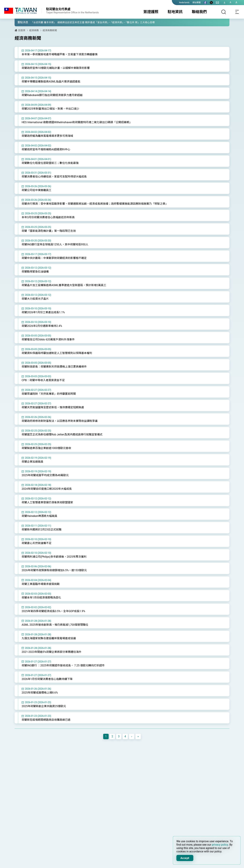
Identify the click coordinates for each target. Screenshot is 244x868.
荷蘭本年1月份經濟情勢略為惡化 (41, 610)
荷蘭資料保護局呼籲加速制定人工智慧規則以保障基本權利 (57, 360)
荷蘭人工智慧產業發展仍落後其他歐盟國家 (47, 513)
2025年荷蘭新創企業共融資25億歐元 (44, 721)
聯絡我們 (199, 12)
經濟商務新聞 (50, 30)
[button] (20, 22)
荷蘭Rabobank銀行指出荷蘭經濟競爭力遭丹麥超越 (52, 96)
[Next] (132, 752)
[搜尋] (224, 12)
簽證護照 (151, 12)
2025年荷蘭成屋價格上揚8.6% (40, 707)
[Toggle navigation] (237, 12)
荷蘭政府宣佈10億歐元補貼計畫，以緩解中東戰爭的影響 (56, 68)
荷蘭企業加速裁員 (32, 471)
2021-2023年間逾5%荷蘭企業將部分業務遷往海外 (51, 665)
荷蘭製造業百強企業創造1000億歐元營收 (46, 457)
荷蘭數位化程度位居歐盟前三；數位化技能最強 (50, 166)
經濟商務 (34, 30)
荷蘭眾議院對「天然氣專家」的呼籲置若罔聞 (49, 402)
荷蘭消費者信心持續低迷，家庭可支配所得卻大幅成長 (54, 179)
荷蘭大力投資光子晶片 (35, 304)
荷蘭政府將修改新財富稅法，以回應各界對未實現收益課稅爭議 (59, 429)
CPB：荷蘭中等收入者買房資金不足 (43, 388)
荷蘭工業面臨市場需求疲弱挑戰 (40, 596)
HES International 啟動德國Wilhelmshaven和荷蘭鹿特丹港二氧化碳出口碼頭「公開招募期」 (77, 124)
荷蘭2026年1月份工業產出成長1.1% (43, 318)
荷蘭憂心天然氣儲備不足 (36, 554)
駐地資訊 (175, 12)
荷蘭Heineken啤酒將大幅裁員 (39, 526)
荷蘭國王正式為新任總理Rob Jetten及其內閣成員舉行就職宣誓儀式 (62, 443)
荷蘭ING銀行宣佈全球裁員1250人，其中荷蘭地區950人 (55, 249)
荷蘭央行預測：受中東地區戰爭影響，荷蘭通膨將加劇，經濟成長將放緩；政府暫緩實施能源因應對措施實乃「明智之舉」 (95, 207)
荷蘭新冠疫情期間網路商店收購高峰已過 (46, 735)
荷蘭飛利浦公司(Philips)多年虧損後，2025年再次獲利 (54, 568)
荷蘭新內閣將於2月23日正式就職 (41, 540)
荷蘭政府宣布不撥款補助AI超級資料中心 (46, 152)
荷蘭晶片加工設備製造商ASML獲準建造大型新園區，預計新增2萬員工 (64, 290)
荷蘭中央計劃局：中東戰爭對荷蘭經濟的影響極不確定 (54, 263)
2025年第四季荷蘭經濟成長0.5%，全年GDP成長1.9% (53, 624)
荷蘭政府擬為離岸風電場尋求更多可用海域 (47, 138)
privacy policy (220, 845)
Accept (185, 858)
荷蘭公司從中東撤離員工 (36, 193)
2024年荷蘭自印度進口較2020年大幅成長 (47, 499)
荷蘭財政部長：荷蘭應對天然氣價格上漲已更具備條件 (54, 374)
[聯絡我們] (217, 3)
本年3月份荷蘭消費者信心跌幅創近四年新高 (48, 221)
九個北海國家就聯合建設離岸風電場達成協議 (49, 652)
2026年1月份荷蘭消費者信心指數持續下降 (47, 693)
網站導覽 (197, 3)
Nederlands (184, 3)
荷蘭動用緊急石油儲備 (35, 277)
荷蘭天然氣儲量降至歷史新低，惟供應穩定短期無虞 (53, 415)
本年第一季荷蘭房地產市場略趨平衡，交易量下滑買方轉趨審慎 (59, 54)
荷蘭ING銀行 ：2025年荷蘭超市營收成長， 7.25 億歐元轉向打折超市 (63, 679)
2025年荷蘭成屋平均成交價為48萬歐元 (45, 485)
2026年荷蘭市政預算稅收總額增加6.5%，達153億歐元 (54, 582)
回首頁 (22, 30)
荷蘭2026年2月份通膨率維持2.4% (42, 332)
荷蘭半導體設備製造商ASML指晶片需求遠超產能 (51, 82)
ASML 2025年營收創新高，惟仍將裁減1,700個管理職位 (55, 638)
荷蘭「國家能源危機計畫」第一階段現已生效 (49, 235)
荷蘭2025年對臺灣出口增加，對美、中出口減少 (50, 110)
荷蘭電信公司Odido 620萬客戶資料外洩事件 (48, 346)
